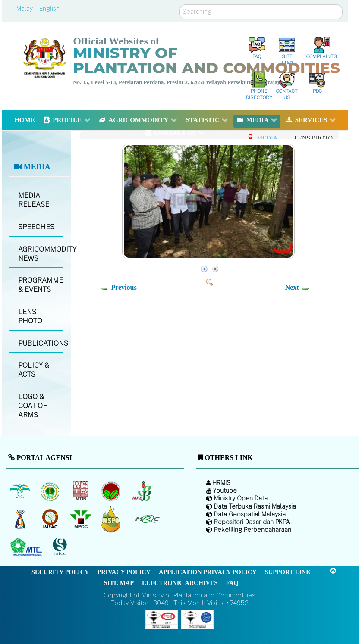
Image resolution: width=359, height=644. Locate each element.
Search (180, 5)
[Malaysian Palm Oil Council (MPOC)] (81, 519)
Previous (124, 287)
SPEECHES (36, 227)
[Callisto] (161, 619)
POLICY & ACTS (34, 370)
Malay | (27, 9)
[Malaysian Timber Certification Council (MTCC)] (61, 547)
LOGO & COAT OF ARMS (33, 406)
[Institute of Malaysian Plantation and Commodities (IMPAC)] (51, 519)
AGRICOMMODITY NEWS (41, 254)
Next (292, 287)
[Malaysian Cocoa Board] (112, 491)
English (49, 9)
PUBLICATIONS (41, 343)
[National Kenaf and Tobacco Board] (20, 519)
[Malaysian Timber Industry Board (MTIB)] (81, 491)
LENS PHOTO (30, 316)
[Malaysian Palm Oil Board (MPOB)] (20, 491)
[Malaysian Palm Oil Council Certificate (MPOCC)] (112, 519)
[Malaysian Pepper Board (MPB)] (142, 491)
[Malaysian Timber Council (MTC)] (27, 547)
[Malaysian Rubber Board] (51, 491)
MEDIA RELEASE (34, 200)
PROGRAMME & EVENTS (41, 285)
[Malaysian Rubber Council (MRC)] (147, 519)
